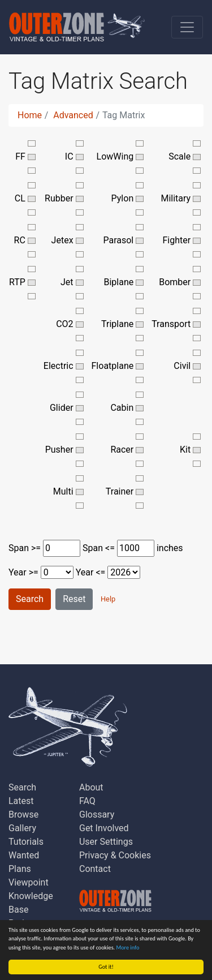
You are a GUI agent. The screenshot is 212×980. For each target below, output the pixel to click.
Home (30, 115)
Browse (23, 814)
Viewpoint (29, 882)
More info (128, 947)
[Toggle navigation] (187, 27)
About (91, 787)
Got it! (106, 967)
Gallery (22, 828)
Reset (74, 599)
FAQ (87, 801)
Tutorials (26, 842)
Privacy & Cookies (115, 855)
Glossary (97, 814)
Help (108, 599)
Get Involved (104, 828)
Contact (95, 869)
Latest (21, 801)
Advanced (73, 115)
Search (30, 599)
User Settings (106, 842)
